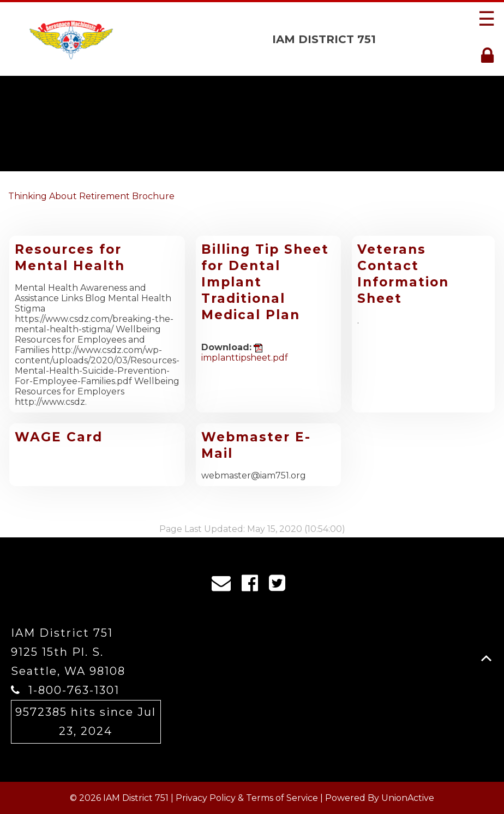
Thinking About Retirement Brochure (91, 196)
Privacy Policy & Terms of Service (247, 798)
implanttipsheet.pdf (245, 353)
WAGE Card (59, 437)
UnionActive (408, 798)
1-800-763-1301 (74, 690)
